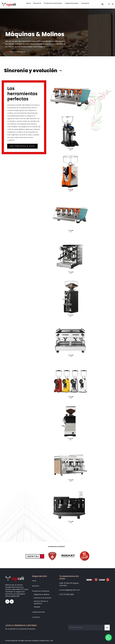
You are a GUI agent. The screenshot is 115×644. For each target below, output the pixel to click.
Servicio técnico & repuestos (41, 602)
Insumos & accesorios (43, 598)
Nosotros (41, 5)
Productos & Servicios (55, 5)
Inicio (33, 5)
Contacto (86, 5)
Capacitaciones (73, 5)
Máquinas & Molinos (42, 594)
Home (7, 52)
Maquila (37, 607)
